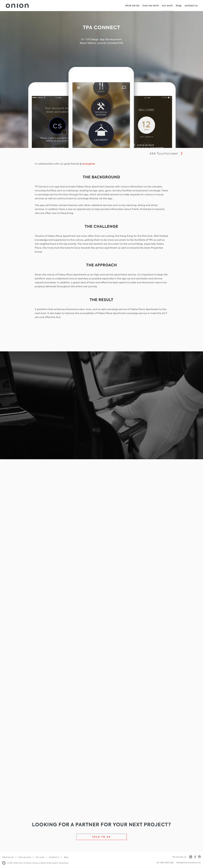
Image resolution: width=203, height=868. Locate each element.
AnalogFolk (89, 164)
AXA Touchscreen (164, 153)
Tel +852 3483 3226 (165, 863)
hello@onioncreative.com (188, 863)
